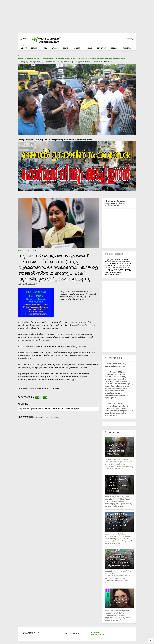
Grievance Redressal (98, 635)
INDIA (45, 48)
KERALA (34, 48)
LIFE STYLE (101, 48)
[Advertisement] (77, 18)
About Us (76, 633)
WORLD (55, 48)
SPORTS (77, 48)
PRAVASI (89, 48)
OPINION (114, 48)
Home (20, 251)
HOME (24, 48)
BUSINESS (127, 48)
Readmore (125, 469)
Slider (35, 251)
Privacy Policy (96, 633)
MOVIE (66, 48)
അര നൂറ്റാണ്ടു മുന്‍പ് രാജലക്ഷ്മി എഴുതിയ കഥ (117, 602)
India (28, 251)
